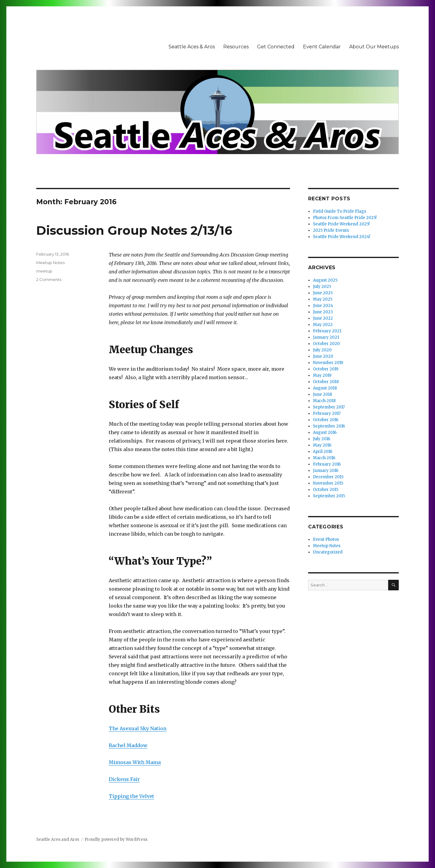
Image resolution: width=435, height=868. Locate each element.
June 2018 (322, 394)
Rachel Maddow (128, 745)
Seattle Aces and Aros (58, 839)
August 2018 (325, 388)
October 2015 (326, 490)
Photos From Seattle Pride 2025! (345, 218)
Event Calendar (322, 47)
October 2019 (326, 369)
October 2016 (326, 420)
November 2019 (328, 363)
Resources (236, 47)
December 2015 (328, 477)
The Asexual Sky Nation (138, 728)
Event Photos (326, 539)
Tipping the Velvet (131, 796)
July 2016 (322, 439)
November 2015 (328, 483)
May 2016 (322, 445)
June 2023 (323, 312)
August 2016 (325, 432)
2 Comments (49, 279)
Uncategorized (328, 552)
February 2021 (327, 331)
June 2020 (323, 356)
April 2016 (323, 452)
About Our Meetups (374, 47)
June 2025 (323, 293)
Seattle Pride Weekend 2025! (341, 224)
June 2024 (323, 306)
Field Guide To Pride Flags (340, 211)
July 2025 (322, 287)
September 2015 (329, 496)
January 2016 (326, 471)
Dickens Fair (124, 779)
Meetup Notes (50, 263)
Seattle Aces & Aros (192, 47)
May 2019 (322, 375)
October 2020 (326, 344)
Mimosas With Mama (135, 762)
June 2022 (323, 318)
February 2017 (327, 413)
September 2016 (329, 426)
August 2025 (325, 280)
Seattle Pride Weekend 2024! (342, 237)
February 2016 (327, 464)
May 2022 (323, 325)
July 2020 (322, 350)
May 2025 (323, 299)
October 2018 (326, 382)
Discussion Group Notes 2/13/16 (134, 230)
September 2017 (329, 407)
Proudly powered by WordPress (116, 839)
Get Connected (276, 47)
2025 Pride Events (331, 230)
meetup (44, 271)
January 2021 (326, 337)
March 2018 (324, 401)
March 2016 (324, 458)
